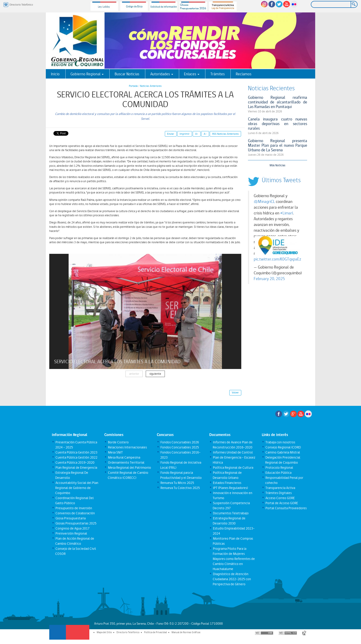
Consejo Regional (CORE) (283, 447)
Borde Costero (118, 442)
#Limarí (287, 213)
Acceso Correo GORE (280, 498)
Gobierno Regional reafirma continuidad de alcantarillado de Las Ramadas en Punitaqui (278, 102)
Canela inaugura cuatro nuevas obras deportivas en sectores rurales (278, 124)
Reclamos (244, 74)
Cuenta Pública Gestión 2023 (76, 452)
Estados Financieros (227, 483)
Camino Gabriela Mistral (282, 452)
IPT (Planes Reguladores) (230, 488)
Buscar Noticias (127, 74)
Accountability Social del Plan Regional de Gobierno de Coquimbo (77, 488)
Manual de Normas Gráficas (186, 632)
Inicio (55, 74)
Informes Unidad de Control (233, 452)
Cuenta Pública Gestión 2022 (76, 457)
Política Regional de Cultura (233, 468)
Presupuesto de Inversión (74, 508)
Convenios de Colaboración (75, 513)
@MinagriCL (264, 202)
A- (205, 134)
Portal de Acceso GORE (281, 503)
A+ (197, 134)
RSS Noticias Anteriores (226, 134)
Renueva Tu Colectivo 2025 (180, 488)
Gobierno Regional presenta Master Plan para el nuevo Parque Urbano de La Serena (278, 145)
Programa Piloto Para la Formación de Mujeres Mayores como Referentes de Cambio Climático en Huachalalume (234, 559)
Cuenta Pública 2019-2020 (75, 463)
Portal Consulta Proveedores (286, 508)
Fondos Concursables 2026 (179, 442)
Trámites (218, 74)
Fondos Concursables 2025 (179, 447)
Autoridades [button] (162, 74)
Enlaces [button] (192, 74)
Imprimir (185, 134)
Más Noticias (277, 165)
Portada (133, 86)
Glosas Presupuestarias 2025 (76, 523)
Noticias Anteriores (151, 86)
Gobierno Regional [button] (87, 74)
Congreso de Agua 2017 (72, 528)
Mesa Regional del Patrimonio (129, 468)
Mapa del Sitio (104, 632)
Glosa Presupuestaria (70, 518)
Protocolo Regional (279, 468)
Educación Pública (278, 473)
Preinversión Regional (71, 533)
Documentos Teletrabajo (231, 513)
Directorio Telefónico (128, 632)
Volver (235, 392)
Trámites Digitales (278, 493)
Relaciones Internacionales (127, 447)
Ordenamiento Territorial (126, 463)
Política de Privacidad (156, 632)
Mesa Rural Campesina (124, 457)
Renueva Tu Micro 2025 (177, 483)
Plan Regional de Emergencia (76, 468)
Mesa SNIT (115, 452)
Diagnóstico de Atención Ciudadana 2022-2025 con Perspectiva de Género (232, 579)
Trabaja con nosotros (280, 442)
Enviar (171, 134)
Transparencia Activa (280, 488)
